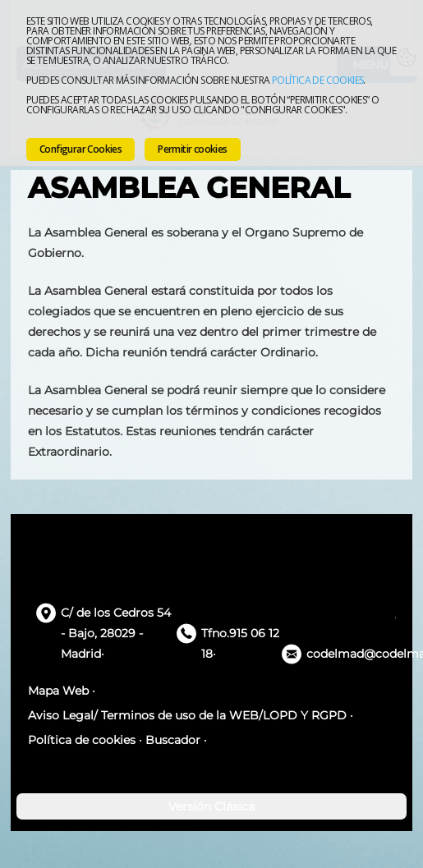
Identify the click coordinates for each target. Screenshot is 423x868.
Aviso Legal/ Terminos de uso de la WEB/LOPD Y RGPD (187, 715)
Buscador (173, 740)
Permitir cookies (192, 149)
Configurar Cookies (80, 149)
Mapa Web (58, 691)
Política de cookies (318, 80)
